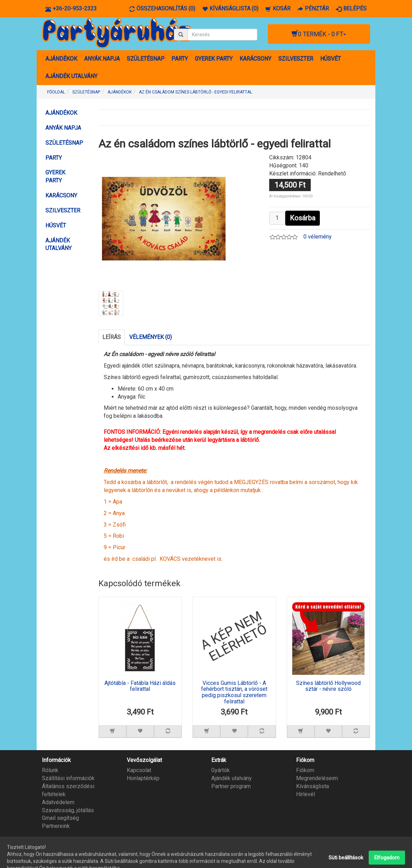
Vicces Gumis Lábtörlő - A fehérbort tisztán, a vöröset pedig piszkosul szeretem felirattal (234, 692)
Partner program (231, 786)
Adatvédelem (58, 802)
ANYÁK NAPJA (102, 59)
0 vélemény (318, 237)
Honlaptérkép (143, 778)
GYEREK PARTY (214, 59)
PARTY (180, 59)
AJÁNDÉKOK (61, 59)
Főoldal (56, 92)
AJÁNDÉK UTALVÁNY (71, 76)
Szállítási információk (68, 778)
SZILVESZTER (296, 59)
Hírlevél (306, 794)
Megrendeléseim (317, 778)
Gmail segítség (60, 818)
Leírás (112, 337)
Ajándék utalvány (231, 778)
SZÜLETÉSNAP (146, 59)
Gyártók (220, 770)
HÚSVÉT (330, 59)
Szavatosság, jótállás (68, 810)
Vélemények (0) (150, 337)
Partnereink (56, 826)
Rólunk (50, 770)
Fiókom (305, 770)
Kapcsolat (139, 770)
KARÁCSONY (255, 59)
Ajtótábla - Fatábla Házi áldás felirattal (140, 686)
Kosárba (303, 218)
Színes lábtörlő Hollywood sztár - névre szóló (328, 686)
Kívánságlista (312, 786)
